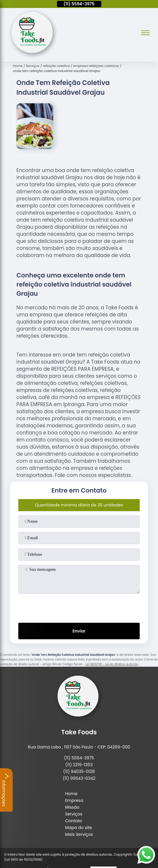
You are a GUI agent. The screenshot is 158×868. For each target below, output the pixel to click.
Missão (72, 807)
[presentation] (79, 607)
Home (71, 794)
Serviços (74, 814)
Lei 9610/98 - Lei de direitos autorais (112, 664)
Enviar (79, 631)
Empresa (74, 800)
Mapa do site (78, 828)
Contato (73, 821)
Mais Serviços (79, 834)
